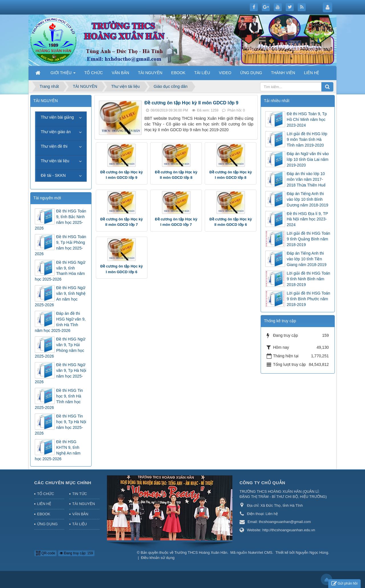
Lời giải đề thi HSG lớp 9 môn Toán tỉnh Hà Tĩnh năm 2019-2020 (307, 139)
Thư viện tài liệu (55, 161)
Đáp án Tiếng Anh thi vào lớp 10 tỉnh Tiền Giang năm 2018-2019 (306, 259)
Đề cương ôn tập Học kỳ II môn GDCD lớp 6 (231, 222)
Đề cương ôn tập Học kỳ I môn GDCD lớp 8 (231, 175)
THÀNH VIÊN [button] (283, 73)
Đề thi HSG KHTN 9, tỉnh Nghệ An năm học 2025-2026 (58, 450)
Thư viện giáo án (56, 132)
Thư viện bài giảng (57, 117)
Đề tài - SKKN (53, 175)
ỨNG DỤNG (47, 524)
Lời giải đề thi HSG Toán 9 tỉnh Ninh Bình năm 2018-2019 (308, 279)
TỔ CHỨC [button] (94, 73)
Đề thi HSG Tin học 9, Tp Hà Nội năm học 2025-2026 (60, 425)
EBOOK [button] (178, 73)
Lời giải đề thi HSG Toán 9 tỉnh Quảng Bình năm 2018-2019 (308, 239)
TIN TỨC (80, 494)
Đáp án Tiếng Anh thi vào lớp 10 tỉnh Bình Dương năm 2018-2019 (307, 199)
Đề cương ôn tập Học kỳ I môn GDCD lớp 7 (176, 222)
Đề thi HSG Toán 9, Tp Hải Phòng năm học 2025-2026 (60, 245)
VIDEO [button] (225, 73)
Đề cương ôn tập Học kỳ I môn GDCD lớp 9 (122, 175)
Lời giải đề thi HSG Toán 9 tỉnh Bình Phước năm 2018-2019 (308, 299)
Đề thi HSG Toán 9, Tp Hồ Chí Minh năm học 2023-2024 (307, 119)
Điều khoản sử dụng (158, 558)
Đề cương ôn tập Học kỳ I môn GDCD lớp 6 (122, 269)
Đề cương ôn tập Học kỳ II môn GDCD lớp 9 (191, 103)
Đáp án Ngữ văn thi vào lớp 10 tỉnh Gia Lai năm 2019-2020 (308, 159)
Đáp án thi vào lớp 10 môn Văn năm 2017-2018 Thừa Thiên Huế (306, 179)
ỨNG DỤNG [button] (251, 73)
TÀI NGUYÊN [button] (150, 73)
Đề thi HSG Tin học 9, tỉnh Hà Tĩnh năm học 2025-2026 (59, 399)
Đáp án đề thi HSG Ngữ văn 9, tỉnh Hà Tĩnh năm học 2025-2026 (60, 322)
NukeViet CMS (260, 552)
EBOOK (44, 514)
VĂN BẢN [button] (120, 73)
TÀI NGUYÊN (83, 504)
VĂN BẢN (80, 514)
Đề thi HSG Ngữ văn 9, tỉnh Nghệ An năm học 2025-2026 (60, 296)
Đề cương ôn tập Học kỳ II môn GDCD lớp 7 (122, 222)
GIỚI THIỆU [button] (63, 74)
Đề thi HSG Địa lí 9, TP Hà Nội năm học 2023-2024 (307, 219)
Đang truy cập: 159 (76, 553)
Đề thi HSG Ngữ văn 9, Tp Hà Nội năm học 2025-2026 (60, 373)
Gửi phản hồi (344, 584)
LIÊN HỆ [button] (312, 73)
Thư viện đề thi (54, 146)
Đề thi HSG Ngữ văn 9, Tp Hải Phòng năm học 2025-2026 (60, 348)
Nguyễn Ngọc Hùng (312, 552)
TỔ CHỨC (46, 494)
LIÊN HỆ (44, 504)
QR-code (45, 553)
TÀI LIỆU (79, 524)
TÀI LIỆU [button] (202, 73)
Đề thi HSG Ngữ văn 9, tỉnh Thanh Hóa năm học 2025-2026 (60, 271)
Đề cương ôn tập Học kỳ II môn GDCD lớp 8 (176, 175)
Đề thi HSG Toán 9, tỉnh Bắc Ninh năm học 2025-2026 (60, 220)
